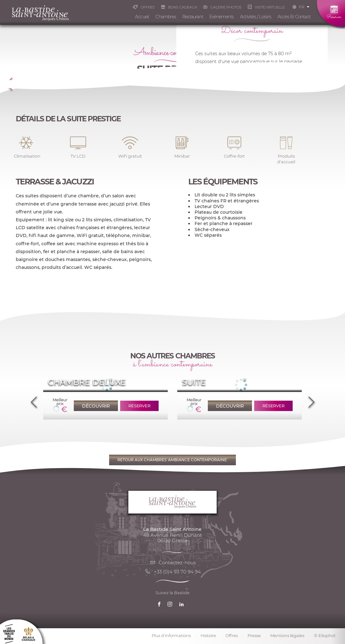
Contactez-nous (172, 563)
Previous (34, 400)
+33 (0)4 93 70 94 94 (173, 572)
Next (311, 400)
